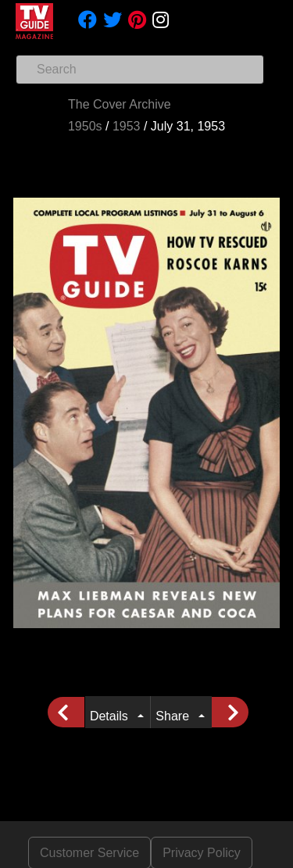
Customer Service (89, 853)
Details (112, 716)
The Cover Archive (120, 104)
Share (175, 716)
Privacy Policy (202, 853)
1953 (127, 126)
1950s (85, 126)
